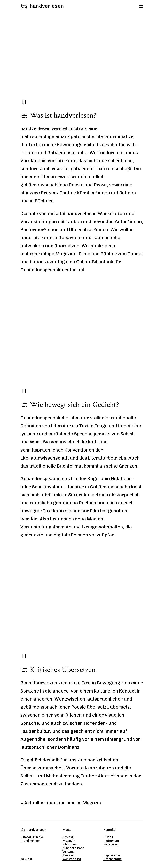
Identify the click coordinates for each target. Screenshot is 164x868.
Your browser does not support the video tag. (82, 61)
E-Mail (108, 837)
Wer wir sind (72, 859)
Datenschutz (112, 859)
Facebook (110, 844)
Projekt (68, 837)
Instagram (111, 841)
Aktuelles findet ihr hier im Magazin (63, 803)
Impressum (112, 855)
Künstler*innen (73, 848)
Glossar (68, 855)
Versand (68, 852)
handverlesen (42, 6)
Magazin (69, 841)
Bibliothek (69, 844)
